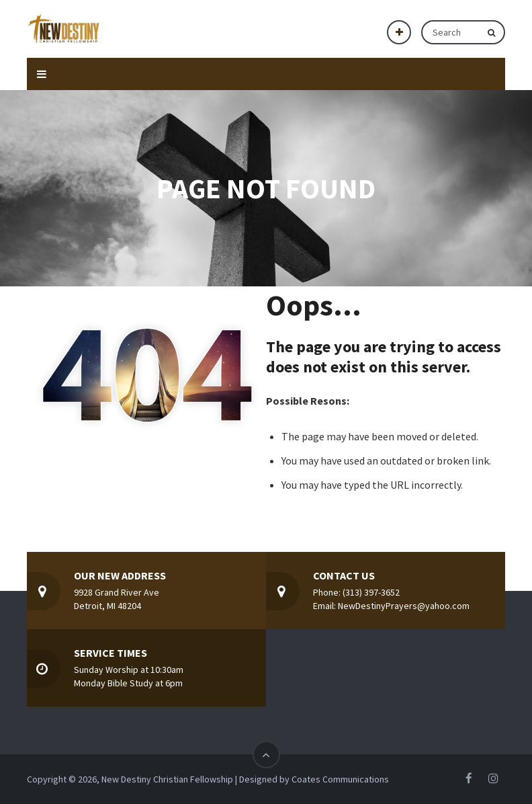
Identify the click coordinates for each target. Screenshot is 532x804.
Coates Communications (340, 779)
